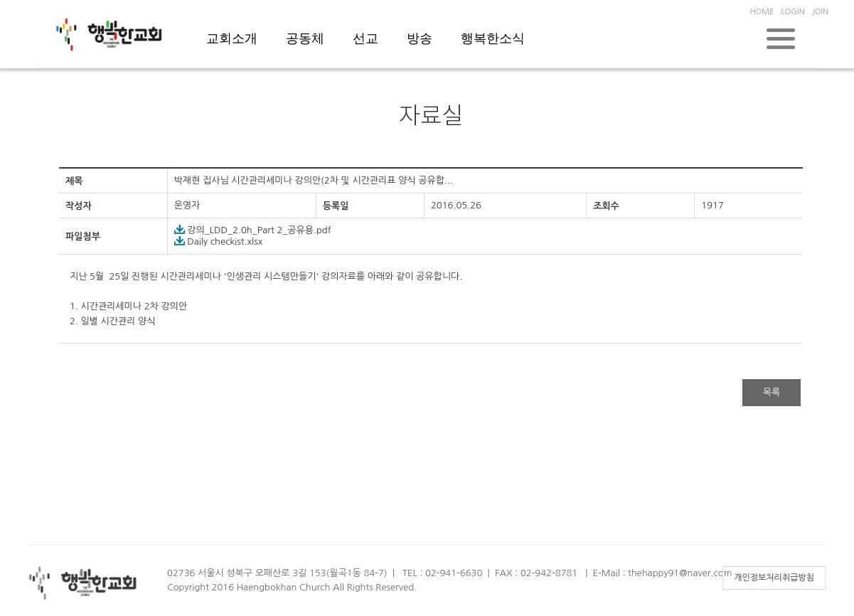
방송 (420, 38)
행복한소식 (493, 38)
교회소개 (232, 38)
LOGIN (792, 12)
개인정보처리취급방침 (774, 578)
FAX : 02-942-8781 (536, 573)
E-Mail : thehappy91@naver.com (663, 573)
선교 (365, 38)
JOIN (820, 12)
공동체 (305, 38)
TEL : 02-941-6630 (442, 573)
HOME (762, 12)
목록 (772, 392)
